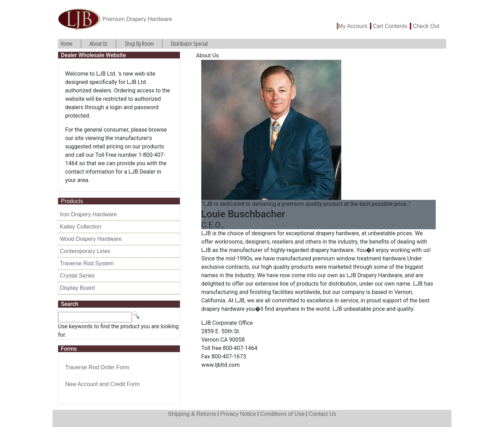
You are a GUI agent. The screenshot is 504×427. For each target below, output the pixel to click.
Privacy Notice (238, 414)
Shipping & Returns (192, 414)
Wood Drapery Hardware (91, 239)
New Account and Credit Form (102, 384)
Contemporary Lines (85, 251)
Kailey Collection (80, 227)
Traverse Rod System (87, 263)
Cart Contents (390, 26)
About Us (99, 44)
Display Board (77, 288)
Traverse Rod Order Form (97, 367)
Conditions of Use (282, 414)
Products (72, 201)
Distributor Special (189, 44)
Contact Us (322, 414)
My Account (353, 26)
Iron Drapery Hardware (88, 214)
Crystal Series (77, 276)
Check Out (426, 26)
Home (66, 44)
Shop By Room (139, 44)
